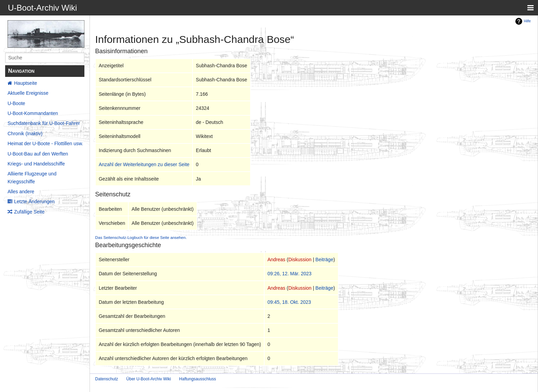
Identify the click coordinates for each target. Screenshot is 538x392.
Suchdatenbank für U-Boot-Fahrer (44, 123)
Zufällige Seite (29, 212)
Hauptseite (26, 83)
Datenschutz (107, 379)
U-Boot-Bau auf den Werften (38, 154)
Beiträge (324, 260)
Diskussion (300, 260)
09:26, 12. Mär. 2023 (289, 274)
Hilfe (527, 21)
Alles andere (21, 192)
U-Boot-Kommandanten (33, 113)
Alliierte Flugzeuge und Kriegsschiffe (32, 177)
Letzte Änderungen (34, 201)
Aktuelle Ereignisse (28, 93)
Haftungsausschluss (197, 379)
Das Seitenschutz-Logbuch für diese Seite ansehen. (141, 237)
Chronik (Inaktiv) (25, 134)
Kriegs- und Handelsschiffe (36, 164)
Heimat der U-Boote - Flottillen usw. (45, 143)
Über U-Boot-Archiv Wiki (149, 379)
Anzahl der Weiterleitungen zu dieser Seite (144, 164)
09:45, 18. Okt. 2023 (289, 302)
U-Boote (16, 103)
